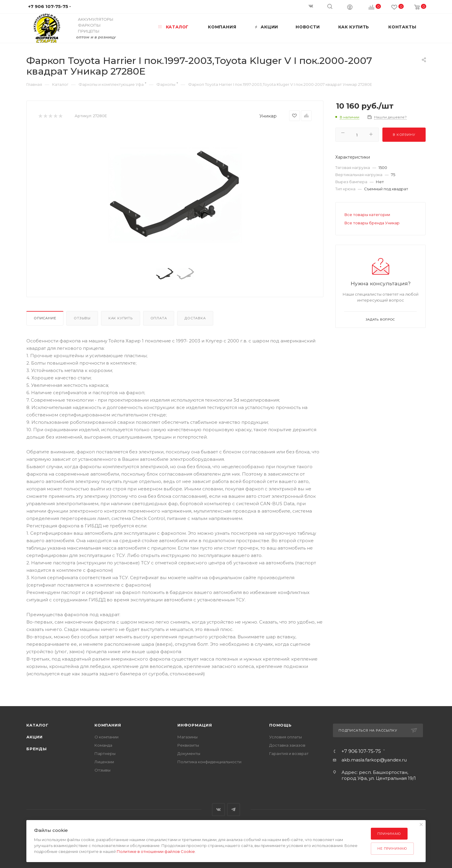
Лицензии (104, 762)
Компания (108, 725)
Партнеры (105, 753)
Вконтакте (218, 810)
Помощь (281, 725)
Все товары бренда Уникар (372, 223)
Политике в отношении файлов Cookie (156, 851)
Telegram (234, 810)
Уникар (268, 116)
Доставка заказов (287, 745)
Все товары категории (367, 215)
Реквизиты (188, 745)
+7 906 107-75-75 (361, 751)
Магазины (187, 737)
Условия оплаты (286, 737)
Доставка (195, 318)
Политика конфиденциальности (209, 762)
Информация (195, 725)
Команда (103, 745)
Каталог (37, 725)
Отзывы (82, 318)
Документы (189, 753)
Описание (45, 318)
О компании (106, 737)
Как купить (121, 318)
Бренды (37, 749)
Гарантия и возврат (289, 753)
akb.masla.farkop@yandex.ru (374, 760)
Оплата (159, 318)
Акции (35, 737)
